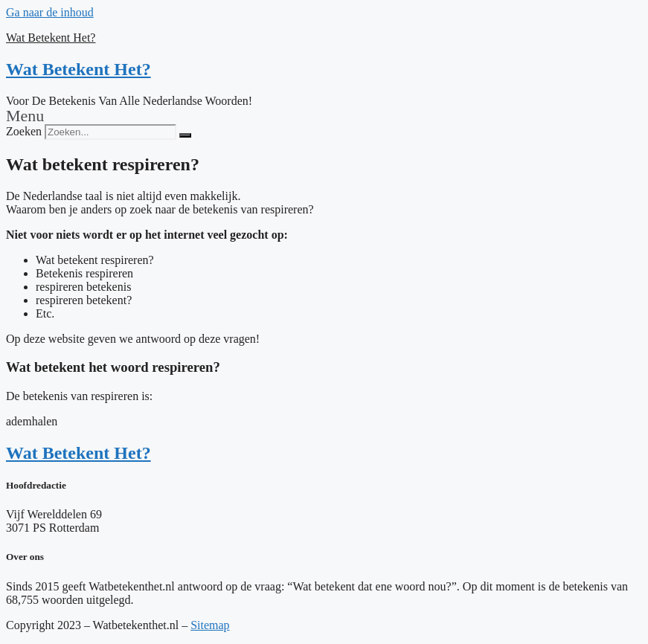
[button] (324, 116)
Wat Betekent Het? (51, 38)
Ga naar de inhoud (50, 12)
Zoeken (24, 131)
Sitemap (210, 625)
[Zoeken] (185, 135)
